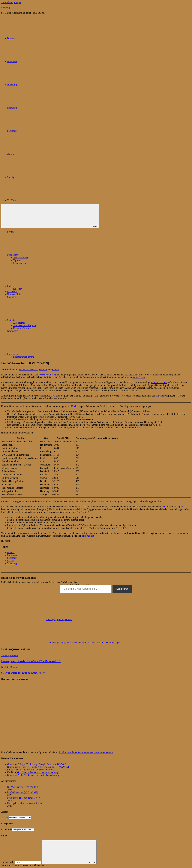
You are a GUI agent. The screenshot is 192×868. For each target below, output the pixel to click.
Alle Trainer (19, 323)
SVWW (68, 619)
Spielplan (12, 297)
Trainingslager (113, 643)
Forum (10, 232)
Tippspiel (18, 260)
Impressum (35, 354)
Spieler (60, 619)
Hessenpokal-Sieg (47, 375)
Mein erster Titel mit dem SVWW (24, 798)
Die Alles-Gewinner (23, 328)
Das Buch (12, 292)
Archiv (4, 818)
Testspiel (100, 643)
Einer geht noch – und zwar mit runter (25, 803)
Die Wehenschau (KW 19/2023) (23, 787)
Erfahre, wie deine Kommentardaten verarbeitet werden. (86, 752)
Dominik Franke (159, 382)
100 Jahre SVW (21, 258)
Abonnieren (122, 589)
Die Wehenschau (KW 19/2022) (23, 792)
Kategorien (7, 830)
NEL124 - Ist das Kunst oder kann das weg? (35, 770)
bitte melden (88, 536)
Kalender (160, 396)
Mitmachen (35, 255)
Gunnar (56, 370)
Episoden (18, 289)
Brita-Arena (72, 643)
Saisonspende (20, 263)
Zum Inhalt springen (11, 2)
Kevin (74, 406)
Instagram (179, 507)
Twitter (166, 507)
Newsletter (12, 331)
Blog (63, 643)
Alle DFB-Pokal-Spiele (24, 325)
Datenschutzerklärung (24, 357)
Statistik (34, 320)
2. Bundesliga (53, 643)
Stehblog (5, 8)
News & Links (14, 294)
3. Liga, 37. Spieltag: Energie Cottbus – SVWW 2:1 (43, 764)
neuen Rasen (139, 377)
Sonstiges (51, 619)
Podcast (33, 286)
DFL (53, 396)
